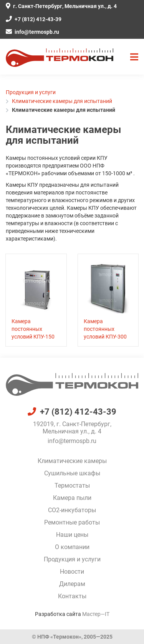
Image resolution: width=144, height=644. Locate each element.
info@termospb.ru (32, 32)
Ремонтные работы (72, 522)
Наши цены (72, 535)
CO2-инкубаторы (72, 510)
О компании (72, 547)
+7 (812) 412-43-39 (34, 19)
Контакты (72, 596)
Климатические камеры (72, 461)
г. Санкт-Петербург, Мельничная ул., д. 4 (61, 6)
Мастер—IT (96, 614)
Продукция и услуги (72, 559)
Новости (72, 572)
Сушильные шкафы (72, 473)
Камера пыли (72, 498)
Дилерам (72, 584)
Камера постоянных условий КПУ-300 (105, 329)
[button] (134, 57)
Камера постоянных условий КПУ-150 (33, 329)
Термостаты (72, 485)
